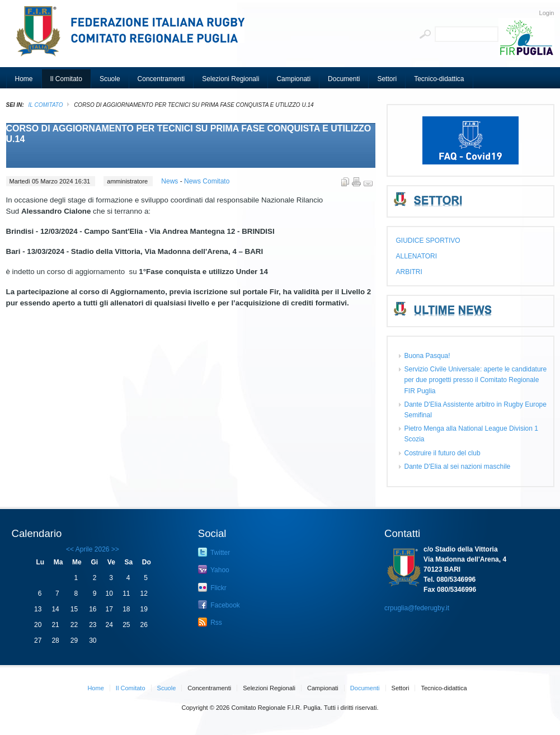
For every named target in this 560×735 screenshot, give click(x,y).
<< (70, 549)
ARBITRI (409, 272)
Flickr (212, 587)
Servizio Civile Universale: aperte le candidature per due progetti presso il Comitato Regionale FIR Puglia (476, 380)
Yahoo (214, 569)
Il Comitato (46, 105)
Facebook (219, 605)
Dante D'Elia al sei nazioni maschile (458, 467)
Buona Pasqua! (427, 356)
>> (114, 549)
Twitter (214, 552)
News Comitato (207, 181)
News (170, 181)
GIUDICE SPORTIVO (428, 241)
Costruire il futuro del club (443, 453)
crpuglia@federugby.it (417, 608)
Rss (210, 622)
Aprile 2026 (93, 549)
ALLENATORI (417, 256)
